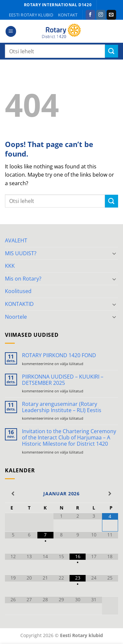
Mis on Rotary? (23, 279)
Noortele (16, 317)
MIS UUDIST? (21, 253)
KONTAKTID (19, 304)
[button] (11, 31)
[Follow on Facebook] (90, 15)
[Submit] (112, 51)
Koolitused (18, 291)
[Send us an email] (111, 15)
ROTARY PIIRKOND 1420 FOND (59, 355)
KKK (10, 266)
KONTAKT (68, 15)
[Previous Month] (13, 494)
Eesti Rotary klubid (31, 15)
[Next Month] (110, 494)
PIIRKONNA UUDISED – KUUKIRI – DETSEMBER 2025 (63, 380)
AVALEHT (16, 240)
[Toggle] (114, 253)
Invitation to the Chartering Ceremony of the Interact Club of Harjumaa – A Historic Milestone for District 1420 (69, 438)
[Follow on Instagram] (101, 15)
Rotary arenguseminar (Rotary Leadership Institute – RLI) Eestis (62, 407)
